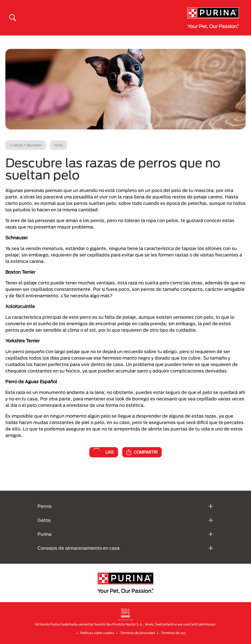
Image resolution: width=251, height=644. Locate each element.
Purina (45, 534)
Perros (45, 506)
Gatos (44, 520)
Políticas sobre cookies (97, 633)
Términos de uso (173, 633)
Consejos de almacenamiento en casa (79, 548)
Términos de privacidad (137, 633)
